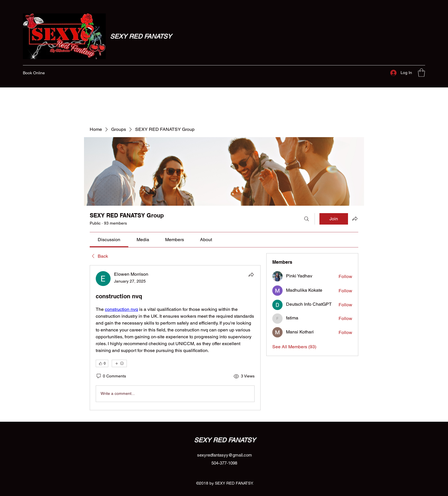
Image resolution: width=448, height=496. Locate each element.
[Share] (251, 275)
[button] (421, 73)
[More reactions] (119, 363)
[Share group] (355, 219)
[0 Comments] (111, 376)
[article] (175, 338)
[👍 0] (102, 363)
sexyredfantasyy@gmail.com (225, 455)
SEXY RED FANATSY (141, 36)
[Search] (307, 219)
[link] (109, 240)
